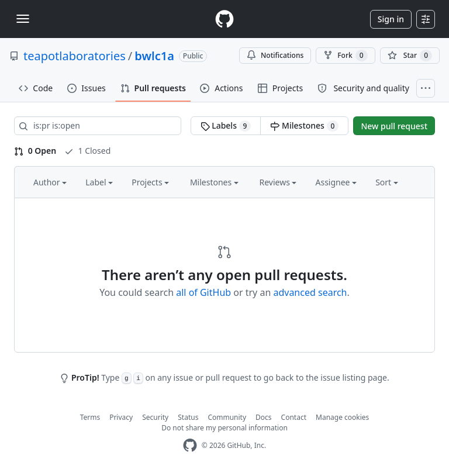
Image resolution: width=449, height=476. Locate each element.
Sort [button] (387, 182)
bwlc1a (154, 56)
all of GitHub (203, 292)
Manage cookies (342, 417)
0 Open (35, 151)
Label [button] (99, 182)
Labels (226, 126)
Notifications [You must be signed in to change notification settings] (275, 55)
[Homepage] (224, 19)
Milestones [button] (214, 182)
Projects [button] (150, 182)
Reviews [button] (278, 182)
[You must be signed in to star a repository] (410, 56)
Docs (264, 417)
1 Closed (87, 151)
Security (155, 417)
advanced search (310, 292)
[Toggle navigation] (23, 19)
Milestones (304, 126)
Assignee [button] (336, 182)
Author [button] (50, 182)
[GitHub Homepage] (190, 445)
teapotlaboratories (75, 56)
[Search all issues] (98, 126)
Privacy (121, 417)
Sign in (391, 19)
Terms (90, 417)
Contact (294, 417)
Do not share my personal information (224, 428)
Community (227, 417)
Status (188, 417)
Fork (345, 56)
